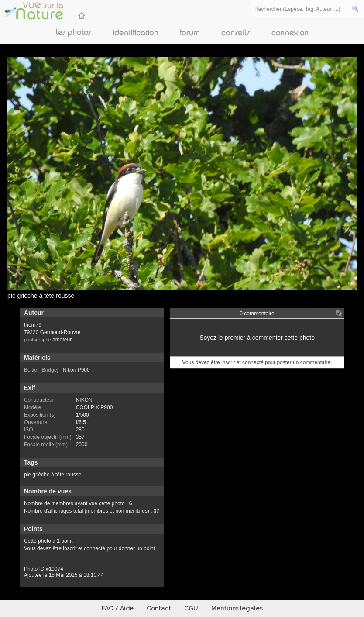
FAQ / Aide (118, 608)
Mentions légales (237, 608)
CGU (191, 608)
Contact (159, 608)
